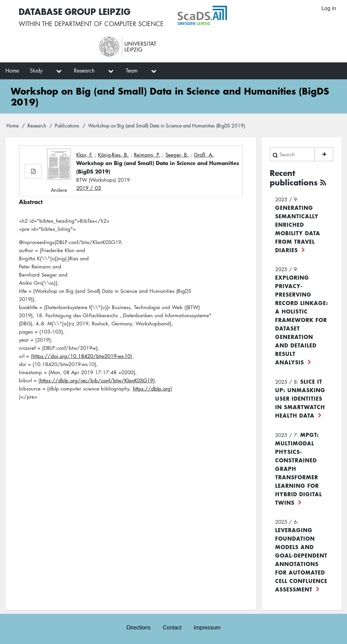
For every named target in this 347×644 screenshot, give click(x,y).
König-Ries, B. (113, 155)
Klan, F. (85, 155)
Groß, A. (204, 155)
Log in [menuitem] (329, 8)
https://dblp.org (152, 388)
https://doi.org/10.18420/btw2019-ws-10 (81, 356)
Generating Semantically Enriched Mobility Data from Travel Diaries (298, 229)
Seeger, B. (177, 155)
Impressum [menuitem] (207, 628)
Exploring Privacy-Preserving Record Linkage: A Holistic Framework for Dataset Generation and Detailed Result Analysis (302, 320)
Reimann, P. (147, 155)
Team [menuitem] (132, 71)
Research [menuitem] (84, 71)
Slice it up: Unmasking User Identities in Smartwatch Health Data (300, 398)
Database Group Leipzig (75, 11)
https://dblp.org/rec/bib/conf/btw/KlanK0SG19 (97, 380)
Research (37, 125)
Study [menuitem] (36, 71)
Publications (67, 125)
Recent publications (294, 178)
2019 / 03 (89, 188)
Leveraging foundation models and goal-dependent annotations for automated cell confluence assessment (301, 559)
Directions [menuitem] (138, 628)
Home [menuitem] (12, 71)
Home (13, 125)
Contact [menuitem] (172, 628)
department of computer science (109, 24)
